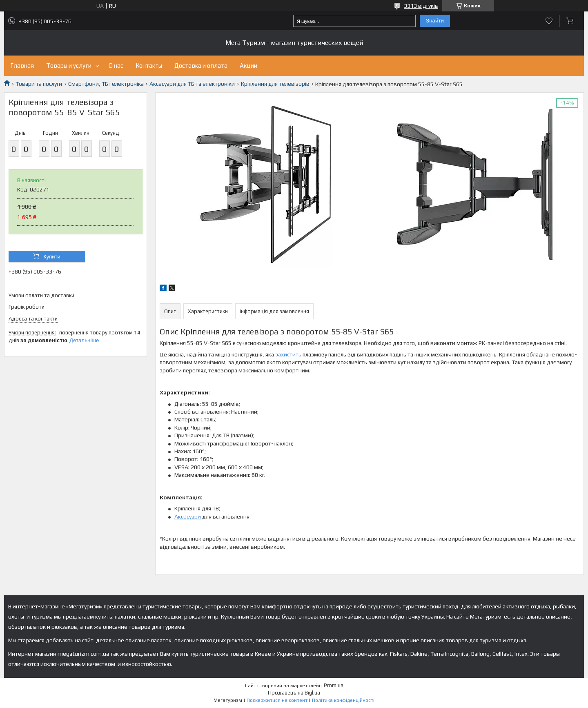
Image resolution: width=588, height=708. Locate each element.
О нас (116, 66)
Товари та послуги (39, 84)
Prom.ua (334, 685)
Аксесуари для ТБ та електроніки (192, 84)
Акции (248, 66)
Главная (22, 66)
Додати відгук (549, 21)
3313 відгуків (421, 6)
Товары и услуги (69, 66)
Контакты (149, 66)
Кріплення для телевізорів (275, 84)
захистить (288, 354)
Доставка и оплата (201, 66)
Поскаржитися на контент (277, 700)
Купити (52, 257)
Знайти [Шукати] (435, 21)
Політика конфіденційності (343, 700)
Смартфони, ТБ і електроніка (106, 84)
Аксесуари (188, 517)
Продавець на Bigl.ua (294, 693)
